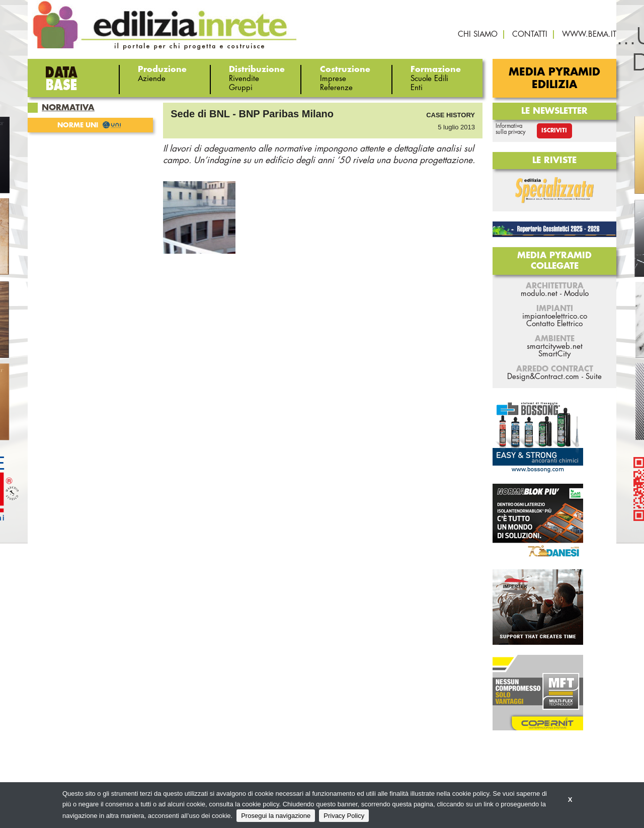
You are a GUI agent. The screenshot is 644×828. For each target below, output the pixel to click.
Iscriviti (554, 131)
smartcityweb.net (555, 347)
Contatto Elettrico (554, 324)
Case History (451, 115)
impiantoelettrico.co (555, 316)
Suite (594, 377)
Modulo (576, 294)
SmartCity (554, 354)
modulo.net (539, 294)
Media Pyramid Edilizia (554, 79)
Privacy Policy (344, 816)
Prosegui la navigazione (276, 816)
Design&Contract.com (543, 377)
